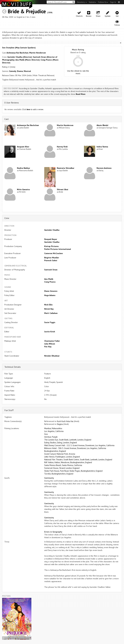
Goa (46, 434)
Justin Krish (50, 332)
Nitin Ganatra (23, 189)
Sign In (113, 2)
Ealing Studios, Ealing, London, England (61, 443)
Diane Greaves (51, 291)
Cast (7, 119)
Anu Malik (49, 279)
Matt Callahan (51, 313)
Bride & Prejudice (27, 11)
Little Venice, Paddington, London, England (62, 457)
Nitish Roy (49, 309)
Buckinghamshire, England (55, 451)
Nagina (60, 424)
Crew (7, 218)
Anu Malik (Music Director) (28, 60)
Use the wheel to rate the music (78, 72)
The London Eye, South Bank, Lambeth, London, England (68, 440)
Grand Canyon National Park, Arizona (60, 454)
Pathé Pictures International (58, 249)
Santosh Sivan (51, 270)
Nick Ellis (48, 305)
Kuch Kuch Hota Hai (65, 421)
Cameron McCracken (54, 253)
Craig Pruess (50, 282)
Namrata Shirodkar (66, 168)
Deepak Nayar (51, 239)
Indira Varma (102, 147)
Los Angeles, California (54, 431)
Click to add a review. (33, 109)
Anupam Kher (23, 147)
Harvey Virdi (62, 147)
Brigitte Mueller (52, 258)
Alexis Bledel (102, 125)
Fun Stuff (9, 410)
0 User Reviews (12, 103)
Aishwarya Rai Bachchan (17, 53)
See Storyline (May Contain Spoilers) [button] (19, 48)
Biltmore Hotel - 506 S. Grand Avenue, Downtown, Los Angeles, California (75, 448)
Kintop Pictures (51, 246)
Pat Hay (48, 347)
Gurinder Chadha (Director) (20, 57)
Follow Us (103, 2)
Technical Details (13, 367)
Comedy (13, 71)
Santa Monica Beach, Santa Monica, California (63, 465)
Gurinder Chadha (52, 230)
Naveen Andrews (104, 168)
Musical (27, 71)
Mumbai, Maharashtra (53, 428)
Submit (92, 2)
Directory (82, 2)
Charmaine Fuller (52, 341)
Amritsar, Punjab (51, 437)
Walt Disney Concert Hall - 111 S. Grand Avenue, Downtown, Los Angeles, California (79, 445)
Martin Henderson (38, 53)
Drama (20, 71)
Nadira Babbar (23, 168)
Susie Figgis (50, 322)
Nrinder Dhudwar (52, 356)
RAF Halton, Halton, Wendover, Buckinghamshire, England (68, 462)
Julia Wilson (50, 344)
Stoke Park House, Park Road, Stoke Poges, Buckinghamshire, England (73, 471)
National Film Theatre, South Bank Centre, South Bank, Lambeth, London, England (78, 460)
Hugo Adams (50, 295)
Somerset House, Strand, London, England (62, 468)
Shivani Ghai (62, 189)
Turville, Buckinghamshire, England (59, 474)
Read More (81, 94)
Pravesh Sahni (51, 260)
